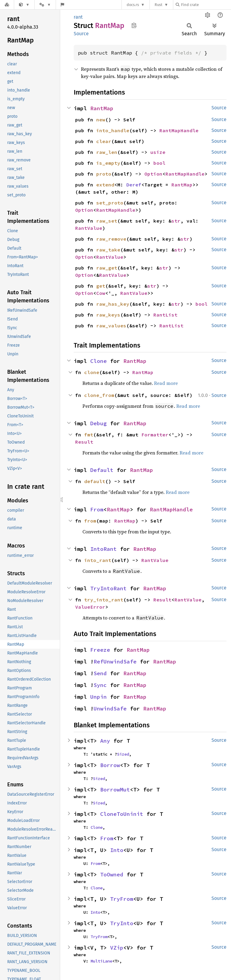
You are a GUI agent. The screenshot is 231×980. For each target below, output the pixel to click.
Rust (159, 5)
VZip (117, 948)
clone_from (99, 395)
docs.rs (133, 5)
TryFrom (122, 899)
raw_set (107, 221)
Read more (166, 383)
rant (78, 17)
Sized (123, 754)
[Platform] (45, 5)
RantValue (89, 228)
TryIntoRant (108, 588)
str (176, 221)
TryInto (122, 923)
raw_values (111, 326)
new (101, 120)
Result (84, 442)
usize (158, 152)
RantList (165, 315)
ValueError (90, 607)
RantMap (102, 108)
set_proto (110, 203)
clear (104, 141)
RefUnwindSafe (115, 662)
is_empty (108, 163)
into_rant (98, 560)
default (95, 481)
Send (100, 673)
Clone (99, 361)
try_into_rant (104, 600)
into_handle (113, 130)
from (90, 521)
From (97, 509)
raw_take (108, 250)
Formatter (155, 435)
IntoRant (103, 549)
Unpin (99, 697)
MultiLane (101, 961)
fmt (89, 435)
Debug (99, 423)
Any (105, 741)
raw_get (107, 268)
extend (105, 185)
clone (92, 372)
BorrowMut (115, 790)
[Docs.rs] (7, 5)
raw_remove (111, 239)
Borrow (110, 765)
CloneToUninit (122, 814)
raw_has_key (113, 304)
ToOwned (112, 874)
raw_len (107, 152)
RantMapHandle (179, 130)
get (101, 286)
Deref (134, 185)
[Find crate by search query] (206, 5)
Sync (100, 685)
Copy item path (134, 25)
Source (81, 34)
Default (102, 470)
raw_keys (108, 315)
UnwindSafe (110, 708)
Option (153, 174)
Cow (101, 293)
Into (117, 850)
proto (104, 174)
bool (159, 163)
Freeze (100, 650)
